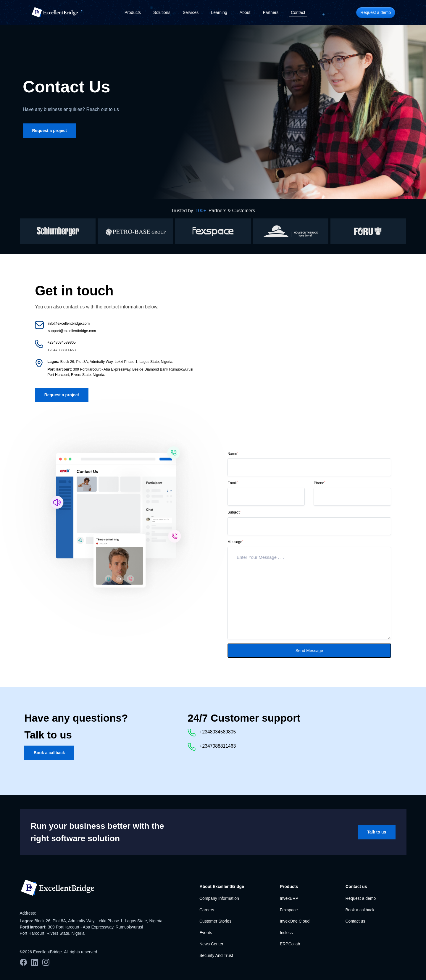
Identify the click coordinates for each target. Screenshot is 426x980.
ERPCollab (290, 944)
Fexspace (289, 910)
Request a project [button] (50, 131)
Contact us (355, 921)
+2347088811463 (218, 746)
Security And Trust (216, 955)
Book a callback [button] (49, 753)
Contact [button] (298, 12)
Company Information (219, 898)
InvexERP (289, 898)
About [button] (245, 12)
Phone (319, 483)
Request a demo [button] (376, 12)
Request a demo (360, 898)
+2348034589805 (218, 732)
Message (235, 542)
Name (233, 453)
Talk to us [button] (377, 832)
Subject (234, 512)
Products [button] (133, 12)
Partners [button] (271, 12)
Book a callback (360, 910)
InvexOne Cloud (295, 921)
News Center (211, 944)
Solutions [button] (162, 12)
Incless (286, 933)
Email (233, 483)
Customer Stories (215, 921)
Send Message (309, 651)
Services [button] (191, 12)
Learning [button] (219, 12)
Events (206, 933)
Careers (207, 910)
